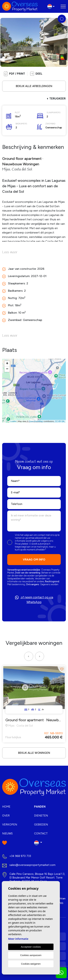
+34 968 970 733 (20, 856)
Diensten (41, 816)
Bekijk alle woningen (34, 753)
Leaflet (13, 421)
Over (6, 816)
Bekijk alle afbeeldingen (34, 86)
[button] (36, 74)
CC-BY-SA (60, 421)
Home (6, 807)
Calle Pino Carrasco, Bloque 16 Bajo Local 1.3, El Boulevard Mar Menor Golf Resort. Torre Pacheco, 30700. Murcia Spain (37, 878)
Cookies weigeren (31, 964)
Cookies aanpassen (31, 955)
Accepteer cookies (31, 947)
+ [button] (7, 364)
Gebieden (41, 825)
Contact (41, 834)
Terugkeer (56, 99)
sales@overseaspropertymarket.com (32, 865)
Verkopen (10, 825)
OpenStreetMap (36, 421)
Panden (40, 807)
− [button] (7, 369)
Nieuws (7, 834)
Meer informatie (18, 939)
